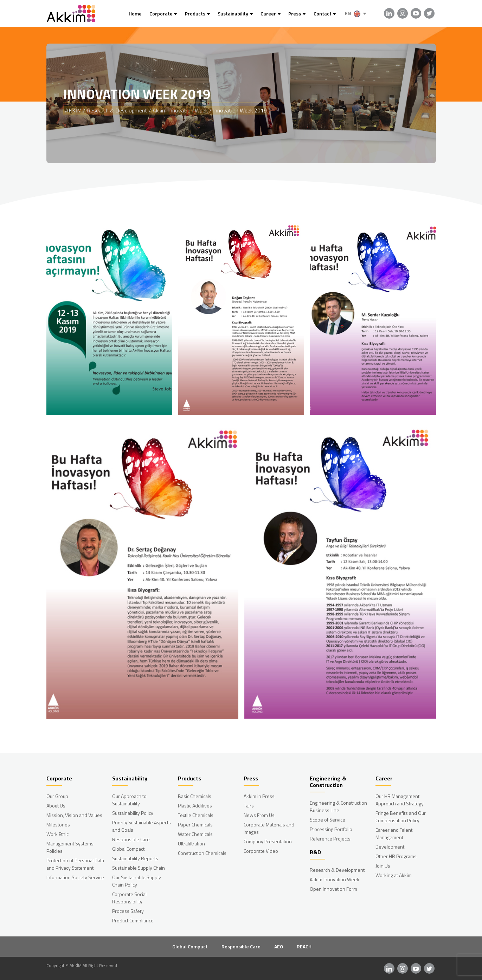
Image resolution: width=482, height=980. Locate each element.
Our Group (57, 796)
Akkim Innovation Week (335, 879)
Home (135, 14)
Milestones (58, 825)
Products (195, 14)
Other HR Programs (396, 856)
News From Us (259, 815)
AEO (279, 946)
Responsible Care (131, 839)
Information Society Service (75, 877)
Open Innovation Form (333, 889)
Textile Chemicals (196, 815)
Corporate (161, 14)
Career (268, 14)
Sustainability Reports (135, 858)
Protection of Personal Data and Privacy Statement (75, 864)
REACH (304, 946)
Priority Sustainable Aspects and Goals (142, 826)
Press (295, 14)
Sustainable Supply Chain (139, 868)
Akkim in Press (259, 796)
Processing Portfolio (331, 829)
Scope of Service (327, 820)
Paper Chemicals (195, 825)
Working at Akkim (394, 875)
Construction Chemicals (202, 853)
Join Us (383, 866)
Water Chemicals (195, 834)
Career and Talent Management (394, 833)
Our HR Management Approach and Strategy (400, 800)
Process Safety (128, 911)
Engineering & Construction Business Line (338, 806)
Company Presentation (268, 841)
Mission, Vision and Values (74, 815)
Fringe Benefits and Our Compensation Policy (401, 817)
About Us (56, 806)
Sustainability (233, 14)
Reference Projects (330, 839)
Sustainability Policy (133, 813)
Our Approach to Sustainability (129, 800)
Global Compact (128, 849)
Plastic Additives (195, 806)
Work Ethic (57, 834)
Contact (323, 14)
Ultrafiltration (191, 843)
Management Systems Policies (70, 847)
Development (390, 847)
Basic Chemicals (195, 796)
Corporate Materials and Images (269, 828)
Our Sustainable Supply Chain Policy (137, 881)
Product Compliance (133, 920)
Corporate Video (261, 851)
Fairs (249, 806)
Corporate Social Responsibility (129, 898)
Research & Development (337, 870)
